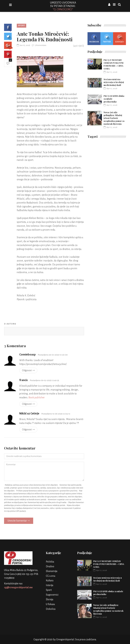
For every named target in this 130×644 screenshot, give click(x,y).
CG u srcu (51, 576)
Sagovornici (52, 595)
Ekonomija (52, 571)
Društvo (50, 566)
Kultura (50, 580)
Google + (120, 38)
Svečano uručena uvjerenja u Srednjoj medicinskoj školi (114, 82)
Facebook (94, 38)
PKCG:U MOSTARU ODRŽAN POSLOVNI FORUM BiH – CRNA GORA (113, 64)
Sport (21, 25)
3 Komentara (39, 45)
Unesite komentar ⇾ (19, 521)
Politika (50, 562)
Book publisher (37, 397)
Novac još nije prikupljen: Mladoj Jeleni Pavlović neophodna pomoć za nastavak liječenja (114, 118)
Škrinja (50, 599)
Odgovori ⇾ (28, 370)
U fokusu (50, 604)
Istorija (50, 585)
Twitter (107, 38)
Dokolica (51, 609)
